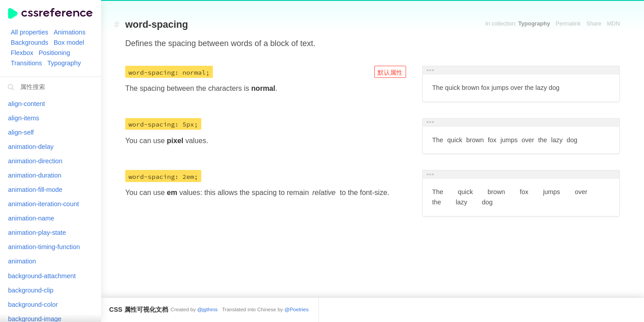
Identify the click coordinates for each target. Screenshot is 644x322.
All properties (30, 32)
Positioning (54, 53)
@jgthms (208, 309)
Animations (70, 32)
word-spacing (157, 25)
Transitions (26, 63)
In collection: (518, 24)
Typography (64, 63)
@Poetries (297, 309)
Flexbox (22, 53)
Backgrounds (30, 42)
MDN (613, 24)
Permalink (568, 24)
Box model (69, 42)
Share (594, 24)
